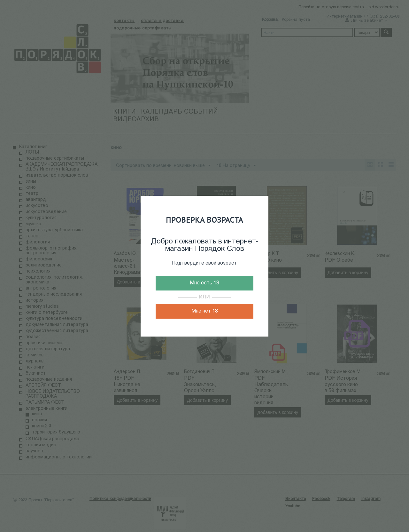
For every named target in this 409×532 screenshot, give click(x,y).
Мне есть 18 (204, 283)
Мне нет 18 (205, 311)
